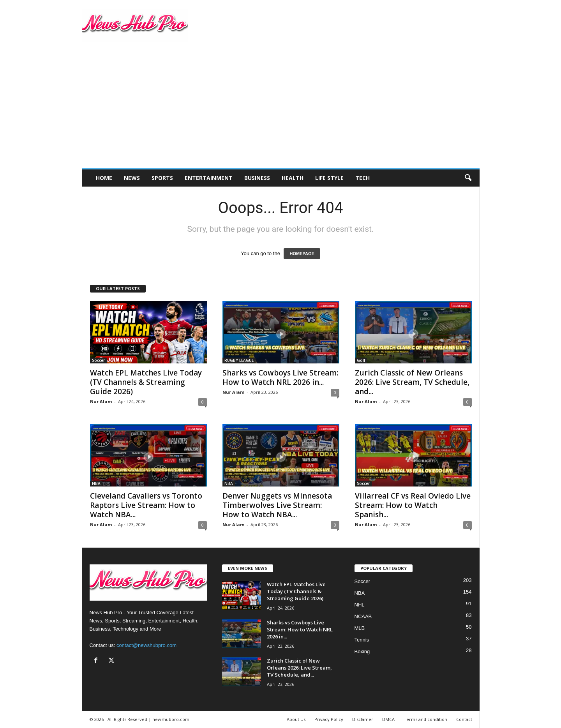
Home (104, 178)
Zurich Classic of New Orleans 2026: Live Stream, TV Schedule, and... (412, 382)
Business (257, 178)
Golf (361, 360)
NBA (96, 483)
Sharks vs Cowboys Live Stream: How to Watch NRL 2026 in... (280, 377)
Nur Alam (101, 401)
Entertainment (209, 178)
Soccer (98, 360)
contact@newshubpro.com (146, 645)
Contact (464, 719)
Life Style (329, 178)
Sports (162, 178)
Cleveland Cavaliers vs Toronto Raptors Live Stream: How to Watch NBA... (146, 505)
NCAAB (363, 616)
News (132, 178)
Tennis (362, 640)
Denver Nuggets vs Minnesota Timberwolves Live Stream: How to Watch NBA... (277, 505)
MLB (360, 628)
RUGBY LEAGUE (239, 360)
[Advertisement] (281, 109)
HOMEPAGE (302, 254)
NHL (360, 605)
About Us (296, 719)
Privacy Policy (329, 719)
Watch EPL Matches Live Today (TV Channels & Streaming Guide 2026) (146, 382)
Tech (363, 178)
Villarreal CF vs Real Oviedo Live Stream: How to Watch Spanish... (413, 505)
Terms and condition (425, 719)
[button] (468, 178)
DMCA (388, 719)
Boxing (362, 651)
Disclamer (363, 719)
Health (293, 178)
